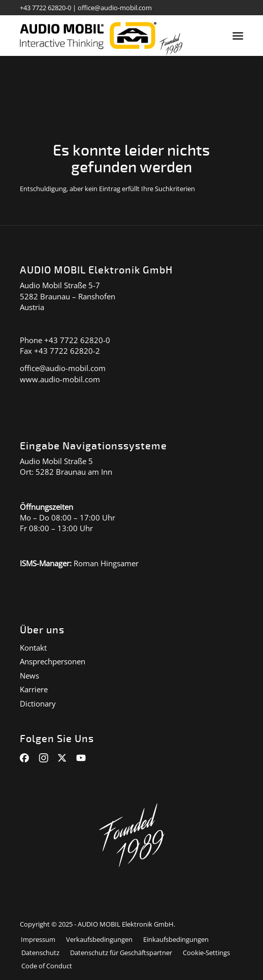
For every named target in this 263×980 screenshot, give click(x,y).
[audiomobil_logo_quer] (109, 36)
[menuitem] (238, 36)
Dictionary (38, 703)
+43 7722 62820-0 (45, 8)
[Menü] (238, 36)
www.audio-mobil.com (60, 379)
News (29, 676)
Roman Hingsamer (106, 563)
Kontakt (33, 648)
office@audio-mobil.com (115, 8)
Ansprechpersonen (53, 661)
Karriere (34, 689)
